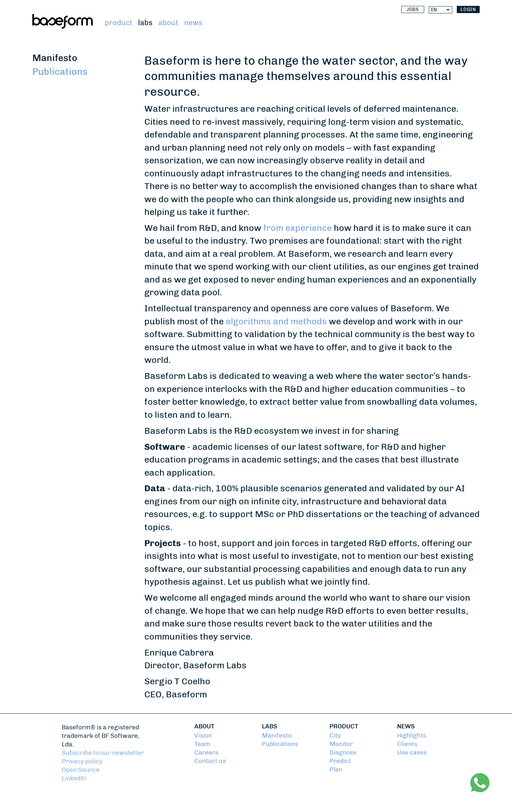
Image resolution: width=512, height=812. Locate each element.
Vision (203, 736)
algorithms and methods (276, 321)
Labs (145, 23)
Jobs (413, 10)
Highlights (412, 736)
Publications (60, 72)
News (193, 23)
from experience (297, 228)
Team (202, 744)
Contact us (210, 761)
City (335, 736)
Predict (340, 761)
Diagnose (343, 753)
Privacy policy (82, 761)
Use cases (412, 753)
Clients (407, 744)
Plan (336, 770)
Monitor (341, 744)
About (168, 23)
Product (119, 23)
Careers (206, 753)
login (468, 10)
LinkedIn (74, 778)
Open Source (81, 770)
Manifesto (55, 58)
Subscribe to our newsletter (103, 753)
